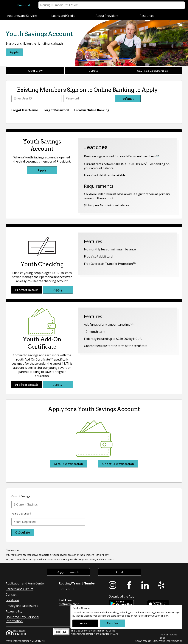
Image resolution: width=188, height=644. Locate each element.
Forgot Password (56, 110)
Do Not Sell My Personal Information (22, 619)
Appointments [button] (68, 572)
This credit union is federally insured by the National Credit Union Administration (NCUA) (86, 632)
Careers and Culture (20, 589)
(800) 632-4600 (69, 604)
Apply (94, 70)
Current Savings (21, 496)
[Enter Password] (88, 99)
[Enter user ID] (36, 99)
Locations (130, 5)
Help (145, 5)
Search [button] (178, 5)
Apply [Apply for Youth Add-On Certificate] (58, 385)
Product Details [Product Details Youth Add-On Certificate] (27, 385)
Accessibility (14, 611)
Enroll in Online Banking (92, 110)
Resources (147, 16)
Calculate (23, 532)
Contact (11, 594)
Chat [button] (120, 572)
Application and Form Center (25, 583)
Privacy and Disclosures (22, 606)
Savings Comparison (153, 70)
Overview (35, 70)
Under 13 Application (118, 464)
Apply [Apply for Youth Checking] (58, 290)
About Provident (107, 16)
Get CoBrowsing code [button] (168, 636)
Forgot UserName (25, 110)
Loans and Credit (63, 16)
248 (157, 155)
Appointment (161, 5)
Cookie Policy (161, 616)
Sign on (114, 5)
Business (45, 5)
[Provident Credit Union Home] (11, 5)
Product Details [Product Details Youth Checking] (27, 290)
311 (148, 163)
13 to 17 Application (69, 464)
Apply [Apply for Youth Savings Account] (14, 52)
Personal (24, 5)
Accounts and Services (22, 16)
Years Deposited (21, 513)
